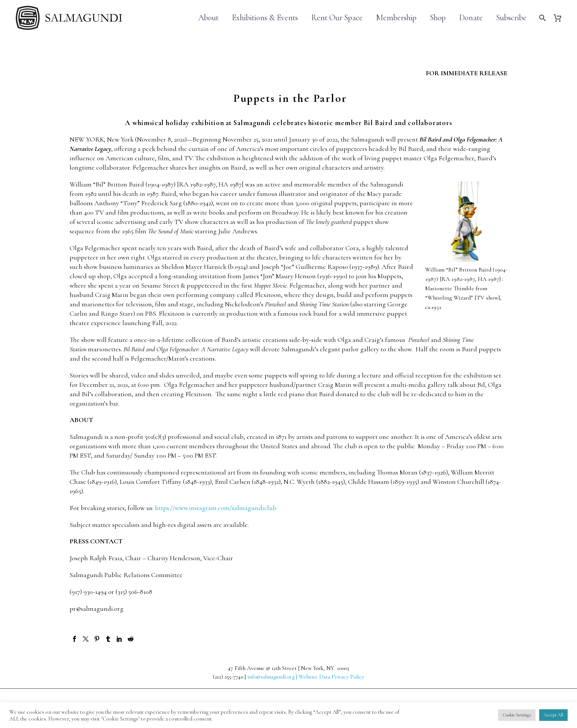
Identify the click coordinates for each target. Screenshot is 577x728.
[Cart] (560, 18)
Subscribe (511, 18)
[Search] (542, 18)
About (208, 18)
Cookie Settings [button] (517, 715)
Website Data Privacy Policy (332, 677)
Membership (396, 18)
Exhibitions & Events (265, 18)
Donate (471, 18)
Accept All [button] (553, 715)
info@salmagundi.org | (273, 677)
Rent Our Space (337, 18)
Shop (438, 18)
